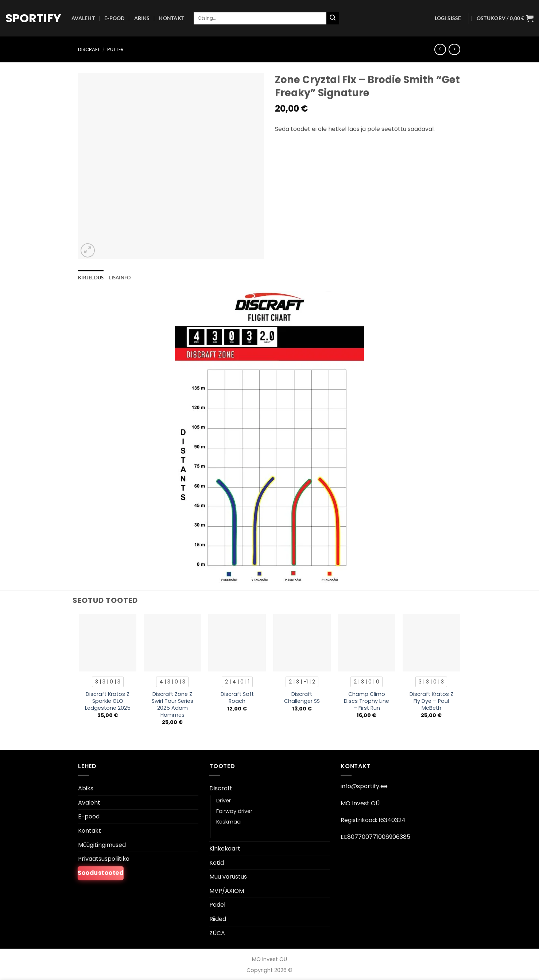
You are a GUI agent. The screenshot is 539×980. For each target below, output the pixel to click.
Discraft (89, 49)
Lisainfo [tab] (120, 278)
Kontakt (172, 18)
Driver (224, 801)
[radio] (108, 682)
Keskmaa (228, 822)
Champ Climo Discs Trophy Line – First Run (367, 701)
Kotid (217, 863)
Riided (218, 919)
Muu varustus (228, 877)
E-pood (115, 18)
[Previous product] (454, 49)
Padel (217, 905)
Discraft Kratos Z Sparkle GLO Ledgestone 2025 (108, 701)
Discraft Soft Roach (237, 698)
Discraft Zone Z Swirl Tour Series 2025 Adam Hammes (172, 704)
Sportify (33, 18)
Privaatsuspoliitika (104, 859)
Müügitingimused (102, 845)
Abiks (142, 18)
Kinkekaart (225, 849)
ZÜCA (217, 933)
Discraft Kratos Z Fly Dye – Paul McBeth (431, 701)
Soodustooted (101, 873)
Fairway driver (234, 811)
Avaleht (83, 18)
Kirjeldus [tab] (91, 278)
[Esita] (333, 18)
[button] (448, 18)
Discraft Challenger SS (302, 698)
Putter (115, 49)
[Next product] (440, 49)
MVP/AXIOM (227, 891)
